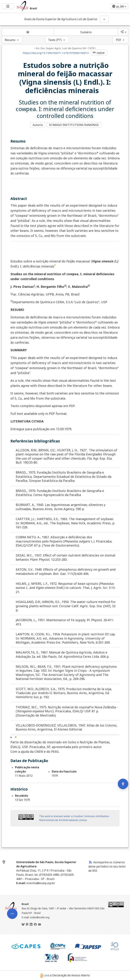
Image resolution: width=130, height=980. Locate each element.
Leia (45, 975)
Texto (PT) (55, 40)
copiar (99, 53)
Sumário (86, 32)
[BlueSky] (23, 924)
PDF (118, 40)
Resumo (10, 40)
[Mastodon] (27, 924)
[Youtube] (39, 924)
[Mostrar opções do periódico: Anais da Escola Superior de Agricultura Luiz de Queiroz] (104, 19)
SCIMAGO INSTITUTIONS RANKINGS (74, 125)
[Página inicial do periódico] (28, 32)
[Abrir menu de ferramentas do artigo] (12, 911)
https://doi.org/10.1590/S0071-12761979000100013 (56, 53)
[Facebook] (35, 924)
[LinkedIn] (31, 924)
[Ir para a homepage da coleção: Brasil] (43, 6)
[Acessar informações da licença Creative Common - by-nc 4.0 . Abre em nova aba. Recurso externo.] (26, 817)
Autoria (38, 125)
